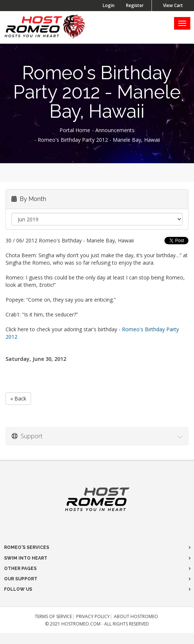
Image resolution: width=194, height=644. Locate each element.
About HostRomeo (136, 617)
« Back (18, 398)
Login (109, 5)
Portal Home (75, 130)
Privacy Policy (93, 617)
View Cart (173, 5)
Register (135, 5)
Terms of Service (53, 617)
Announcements (115, 130)
